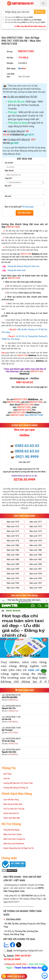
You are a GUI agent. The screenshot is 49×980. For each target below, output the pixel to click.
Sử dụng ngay (28, 207)
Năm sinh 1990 (13, 569)
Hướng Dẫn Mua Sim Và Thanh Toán (18, 783)
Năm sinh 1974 (13, 531)
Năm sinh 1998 (13, 588)
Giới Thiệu (7, 774)
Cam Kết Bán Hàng (11, 800)
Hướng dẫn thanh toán (17, 270)
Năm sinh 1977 (36, 536)
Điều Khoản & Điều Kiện (13, 804)
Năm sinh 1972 (13, 527)
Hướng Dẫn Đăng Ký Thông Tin (16, 788)
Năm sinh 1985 (36, 555)
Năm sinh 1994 (13, 578)
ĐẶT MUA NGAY (24, 213)
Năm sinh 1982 (13, 550)
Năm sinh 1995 (36, 578)
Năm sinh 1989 (36, 564)
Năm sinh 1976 (13, 536)
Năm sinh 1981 (36, 545)
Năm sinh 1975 (36, 531)
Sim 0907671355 (34, 415)
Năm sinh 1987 (36, 560)
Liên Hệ (6, 779)
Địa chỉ (8, 186)
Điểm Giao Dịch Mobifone (14, 844)
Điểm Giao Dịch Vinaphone (14, 839)
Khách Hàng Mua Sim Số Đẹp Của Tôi (19, 848)
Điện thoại (9, 171)
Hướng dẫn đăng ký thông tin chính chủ (23, 266)
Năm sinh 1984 (13, 555)
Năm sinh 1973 (36, 527)
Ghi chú (8, 196)
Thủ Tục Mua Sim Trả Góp (14, 809)
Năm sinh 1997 (36, 583)
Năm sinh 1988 (13, 564)
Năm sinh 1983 (36, 550)
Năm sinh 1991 (36, 569)
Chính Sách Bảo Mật (12, 818)
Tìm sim (40, 12)
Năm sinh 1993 (36, 574)
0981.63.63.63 (16, 976)
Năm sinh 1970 (13, 522)
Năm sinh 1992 (13, 574)
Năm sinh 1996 (13, 583)
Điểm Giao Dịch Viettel (12, 834)
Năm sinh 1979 (36, 541)
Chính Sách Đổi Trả (11, 813)
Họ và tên (9, 163)
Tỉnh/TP (9, 178)
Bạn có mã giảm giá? (19, 207)
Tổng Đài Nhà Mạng (11, 830)
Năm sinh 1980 (13, 545)
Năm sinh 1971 (36, 522)
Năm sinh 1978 (13, 541)
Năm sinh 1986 (13, 560)
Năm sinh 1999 (36, 588)
